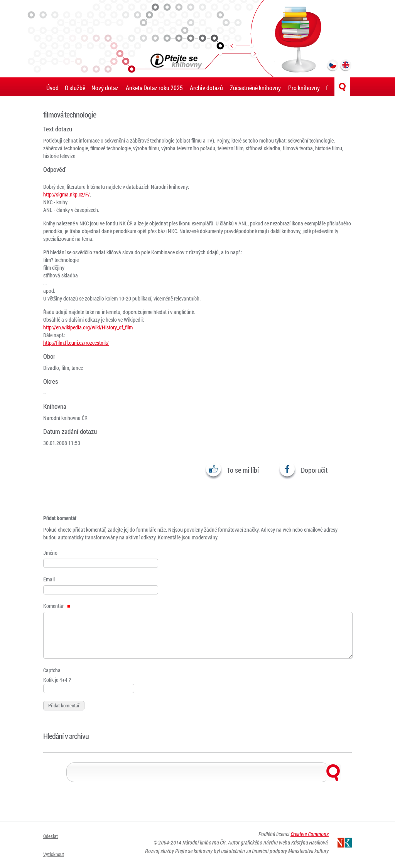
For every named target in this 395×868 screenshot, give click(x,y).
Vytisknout (56, 846)
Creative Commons (310, 838)
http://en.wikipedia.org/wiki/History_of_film (88, 327)
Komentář (57, 606)
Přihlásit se (57, 855)
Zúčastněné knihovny (255, 88)
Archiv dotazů (206, 88)
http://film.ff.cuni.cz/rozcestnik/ (76, 343)
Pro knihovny (304, 88)
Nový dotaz (105, 88)
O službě (75, 88)
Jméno (50, 553)
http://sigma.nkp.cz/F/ (67, 194)
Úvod (52, 88)
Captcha (52, 670)
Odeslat (52, 836)
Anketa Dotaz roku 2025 (154, 88)
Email (49, 579)
